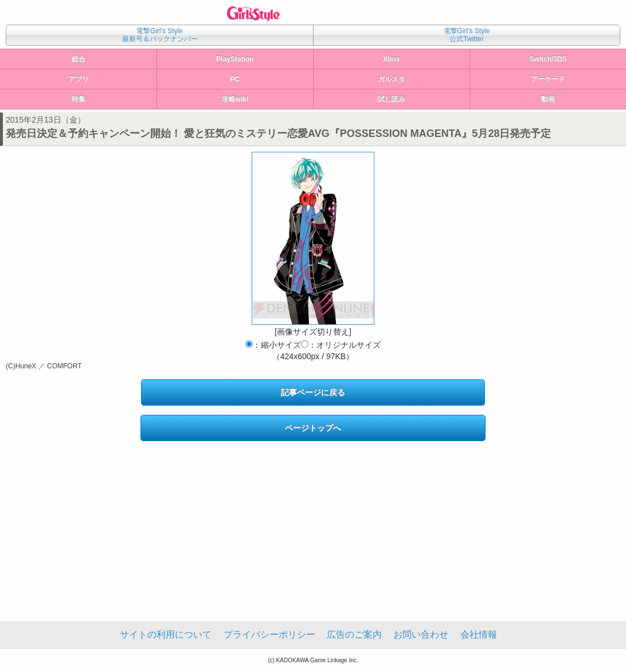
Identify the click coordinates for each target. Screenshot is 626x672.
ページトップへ (313, 428)
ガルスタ (392, 79)
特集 (79, 99)
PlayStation (235, 59)
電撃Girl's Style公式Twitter (467, 35)
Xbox (391, 59)
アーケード (548, 79)
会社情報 (479, 634)
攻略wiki (235, 99)
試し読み (392, 99)
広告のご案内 (354, 634)
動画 (548, 99)
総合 (79, 59)
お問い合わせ (421, 634)
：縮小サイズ (273, 345)
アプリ (79, 79)
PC (235, 79)
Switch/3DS (548, 59)
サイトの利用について (166, 634)
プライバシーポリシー (269, 634)
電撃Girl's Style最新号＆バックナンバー (160, 35)
